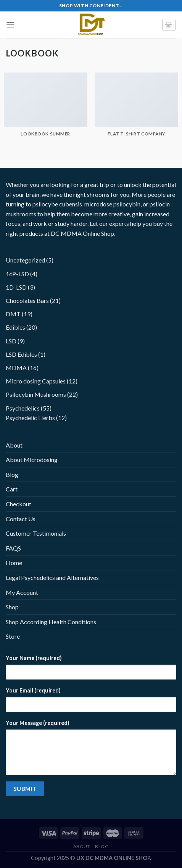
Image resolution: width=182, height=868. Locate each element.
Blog (12, 474)
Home (14, 563)
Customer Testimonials (36, 533)
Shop (12, 607)
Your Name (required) (34, 658)
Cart (12, 489)
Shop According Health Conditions (51, 622)
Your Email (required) (33, 690)
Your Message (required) (38, 723)
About (14, 445)
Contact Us (21, 519)
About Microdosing (32, 460)
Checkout (19, 504)
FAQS (13, 548)
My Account (22, 592)
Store (13, 636)
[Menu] (10, 25)
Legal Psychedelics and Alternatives (52, 577)
